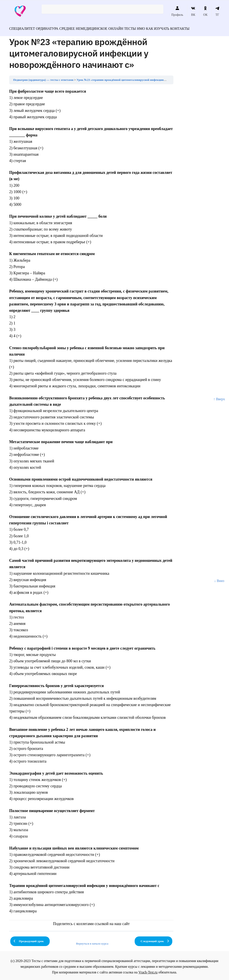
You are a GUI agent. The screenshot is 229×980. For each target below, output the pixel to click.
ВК (193, 11)
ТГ (217, 11)
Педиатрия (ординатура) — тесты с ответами (43, 78)
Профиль (177, 11)
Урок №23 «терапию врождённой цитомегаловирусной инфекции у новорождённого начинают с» (141, 78)
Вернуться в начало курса (92, 942)
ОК (205, 11)
